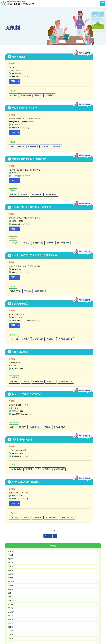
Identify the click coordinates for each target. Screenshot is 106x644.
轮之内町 (12, 399)
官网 (13, 83)
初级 (10, 486)
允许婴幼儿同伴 (16, 318)
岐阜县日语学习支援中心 (89, 613)
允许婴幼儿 (14, 101)
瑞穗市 (11, 375)
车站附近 (38, 97)
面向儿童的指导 (16, 157)
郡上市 (11, 415)
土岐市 (11, 435)
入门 (10, 482)
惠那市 (11, 447)
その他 (62, 319)
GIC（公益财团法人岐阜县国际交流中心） (59, 613)
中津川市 (14, 260)
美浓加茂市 (13, 419)
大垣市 (11, 391)
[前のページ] (45, 352)
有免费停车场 (26, 97)
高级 (10, 494)
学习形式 (24, 152)
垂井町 (11, 395)
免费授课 (29, 318)
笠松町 (11, 371)
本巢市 (11, 387)
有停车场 (12, 524)
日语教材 (35, 613)
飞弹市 (11, 459)
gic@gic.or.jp (62, 596)
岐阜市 (11, 367)
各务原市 (12, 383)
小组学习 (14, 97)
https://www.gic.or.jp (76, 596)
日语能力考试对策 (78, 216)
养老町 (11, 403)
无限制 (11, 498)
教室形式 (14, 152)
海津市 (11, 407)
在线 (10, 548)
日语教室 (24, 613)
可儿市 (13, 92)
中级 (10, 490)
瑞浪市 (11, 439)
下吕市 (13, 313)
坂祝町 (11, 423)
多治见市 (63, 207)
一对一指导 (64, 156)
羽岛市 (11, 379)
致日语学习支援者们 (91, 616)
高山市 (11, 455)
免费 (61, 97)
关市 (10, 411)
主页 (14, 613)
